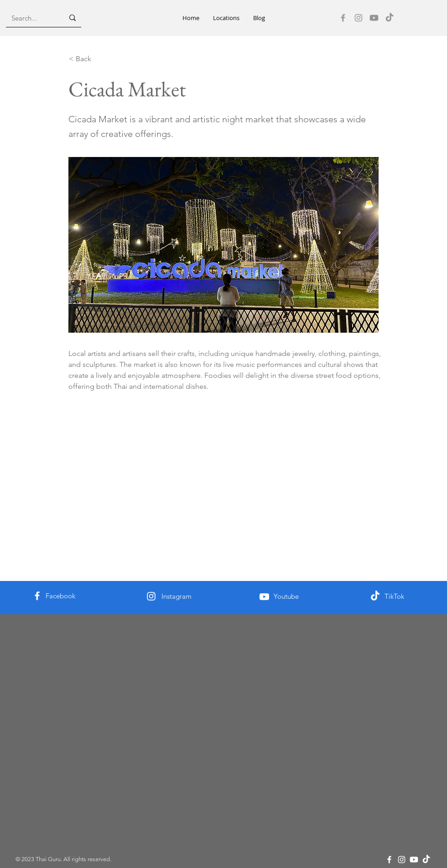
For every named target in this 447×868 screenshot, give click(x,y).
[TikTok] (390, 18)
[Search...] (31, 18)
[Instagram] (359, 18)
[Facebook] (343, 18)
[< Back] (99, 59)
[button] (226, 18)
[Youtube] (374, 18)
